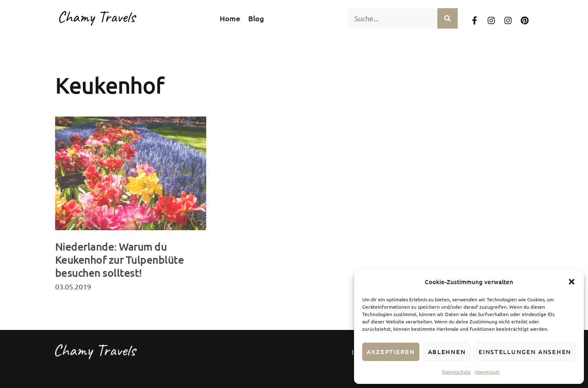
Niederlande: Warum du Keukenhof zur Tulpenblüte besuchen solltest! (119, 259)
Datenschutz (457, 372)
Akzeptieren (391, 352)
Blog (256, 18)
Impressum (487, 372)
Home (230, 18)
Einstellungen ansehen (525, 352)
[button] (572, 282)
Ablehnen (447, 352)
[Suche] (448, 18)
